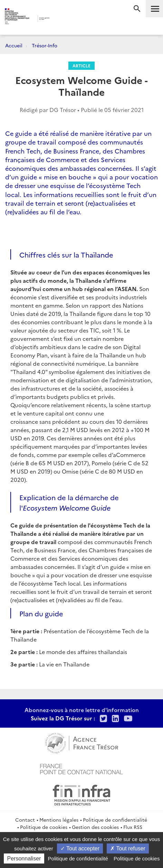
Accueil (14, 45)
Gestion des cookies (95, 827)
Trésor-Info (45, 45)
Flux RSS (133, 827)
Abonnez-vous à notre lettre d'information (82, 710)
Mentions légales (59, 820)
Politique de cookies (44, 827)
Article (81, 66)
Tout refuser (128, 848)
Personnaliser (24, 858)
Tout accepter (80, 848)
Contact (25, 820)
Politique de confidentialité (115, 820)
